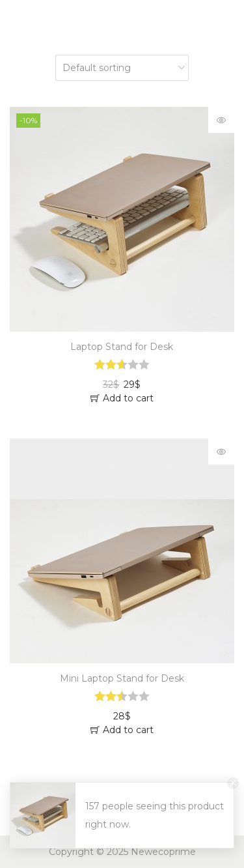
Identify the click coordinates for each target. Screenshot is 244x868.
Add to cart (128, 398)
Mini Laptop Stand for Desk (122, 678)
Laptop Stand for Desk (122, 347)
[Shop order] (122, 68)
